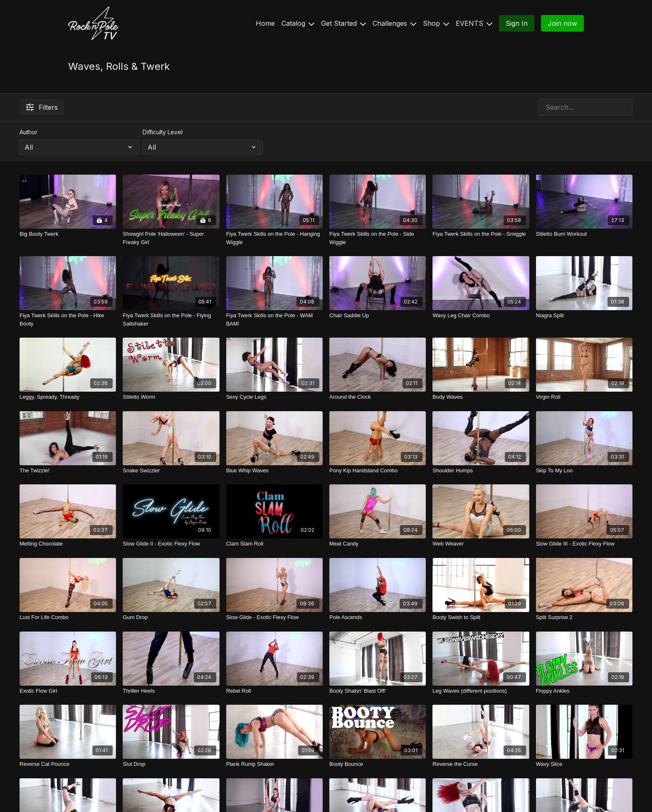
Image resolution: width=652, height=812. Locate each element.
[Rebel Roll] (274, 691)
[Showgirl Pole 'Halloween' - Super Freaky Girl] (171, 238)
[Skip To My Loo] (584, 471)
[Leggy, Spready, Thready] (68, 397)
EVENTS (474, 23)
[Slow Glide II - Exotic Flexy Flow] (171, 544)
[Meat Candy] (378, 544)
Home (265, 23)
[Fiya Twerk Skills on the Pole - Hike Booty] (68, 320)
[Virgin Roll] (584, 397)
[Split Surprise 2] (584, 617)
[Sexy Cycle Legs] (274, 397)
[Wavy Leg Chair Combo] (481, 316)
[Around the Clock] (378, 397)
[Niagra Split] (584, 316)
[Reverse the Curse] (481, 764)
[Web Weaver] (481, 544)
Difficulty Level (163, 132)
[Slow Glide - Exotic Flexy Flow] (274, 617)
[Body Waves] (481, 397)
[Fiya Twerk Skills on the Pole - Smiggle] (481, 234)
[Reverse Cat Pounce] (68, 764)
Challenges (394, 23)
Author (28, 132)
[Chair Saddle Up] (378, 316)
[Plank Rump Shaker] (274, 764)
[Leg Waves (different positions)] (481, 691)
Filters (42, 107)
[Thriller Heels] (171, 691)
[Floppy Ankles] (584, 691)
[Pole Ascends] (378, 617)
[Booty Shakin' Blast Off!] (378, 691)
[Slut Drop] (171, 764)
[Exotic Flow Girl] (68, 691)
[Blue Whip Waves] (274, 471)
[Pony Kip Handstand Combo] (378, 471)
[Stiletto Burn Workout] (584, 234)
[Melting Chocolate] (68, 544)
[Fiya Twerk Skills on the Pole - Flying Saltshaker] (171, 320)
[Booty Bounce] (378, 764)
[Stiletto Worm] (171, 397)
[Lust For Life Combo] (68, 617)
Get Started (343, 23)
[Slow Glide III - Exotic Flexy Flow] (584, 544)
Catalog (298, 23)
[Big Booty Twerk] (68, 234)
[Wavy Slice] (584, 764)
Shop (436, 23)
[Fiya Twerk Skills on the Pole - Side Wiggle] (378, 238)
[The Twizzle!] (68, 471)
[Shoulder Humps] (481, 471)
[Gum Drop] (171, 617)
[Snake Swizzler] (171, 471)
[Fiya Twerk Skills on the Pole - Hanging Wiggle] (274, 238)
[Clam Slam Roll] (274, 544)
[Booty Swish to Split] (481, 617)
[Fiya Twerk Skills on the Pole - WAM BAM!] (274, 320)
